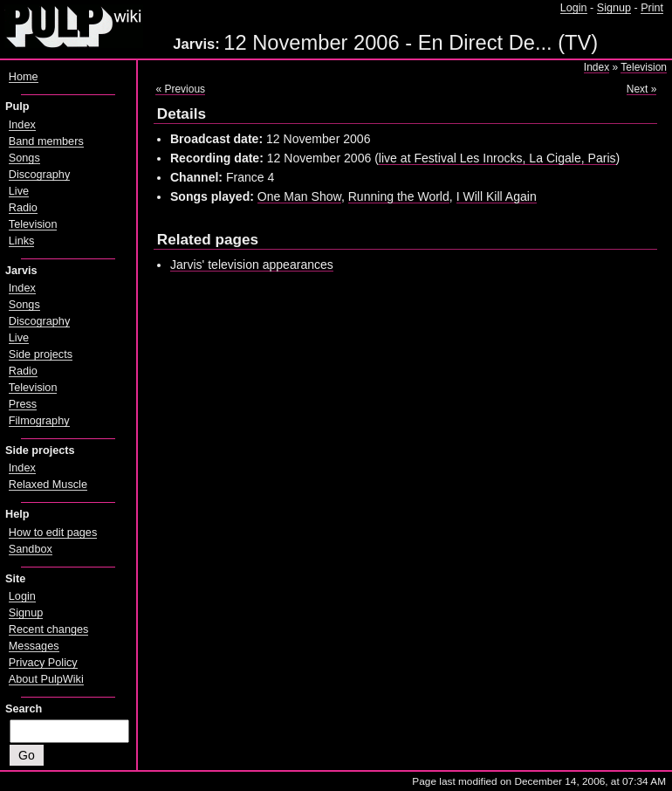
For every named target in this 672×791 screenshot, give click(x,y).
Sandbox (31, 549)
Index (597, 67)
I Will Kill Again (497, 196)
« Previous (180, 89)
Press (23, 404)
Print (652, 8)
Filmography (39, 421)
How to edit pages (53, 533)
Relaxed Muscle (48, 485)
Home (24, 77)
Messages (34, 646)
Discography (39, 175)
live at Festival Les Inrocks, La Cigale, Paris (497, 158)
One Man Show (299, 196)
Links (22, 241)
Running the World (399, 196)
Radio (23, 208)
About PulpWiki (46, 679)
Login (574, 8)
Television (644, 67)
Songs (24, 158)
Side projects (41, 354)
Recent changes (49, 629)
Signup (614, 8)
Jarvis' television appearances (252, 265)
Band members (46, 141)
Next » (642, 89)
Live (19, 191)
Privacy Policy (43, 663)
